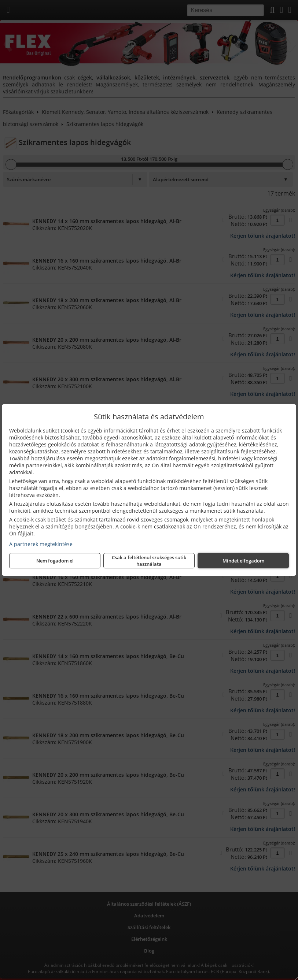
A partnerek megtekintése (41, 544)
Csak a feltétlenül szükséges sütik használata (149, 561)
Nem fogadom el (55, 561)
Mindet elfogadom (243, 561)
